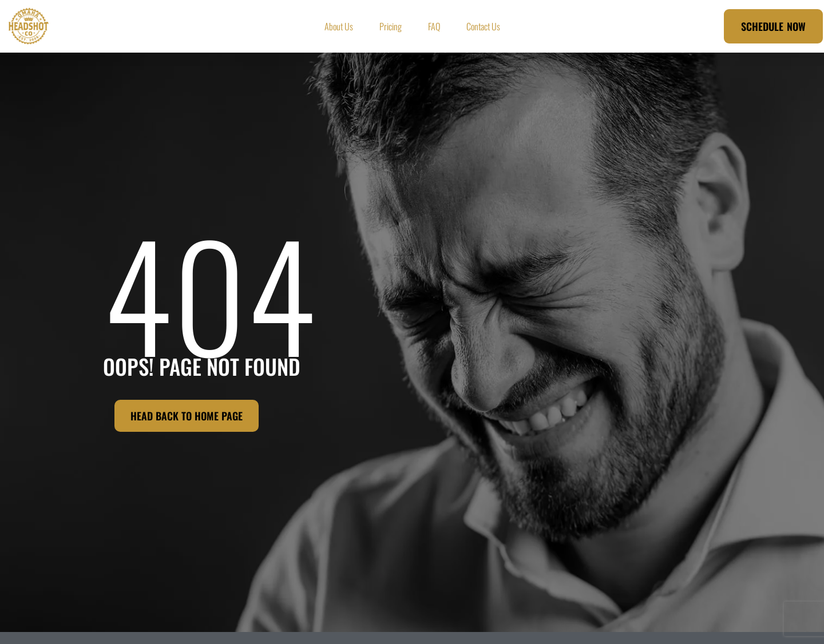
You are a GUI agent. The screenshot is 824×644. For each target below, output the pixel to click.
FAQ (434, 26)
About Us (339, 26)
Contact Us (483, 26)
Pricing (391, 26)
